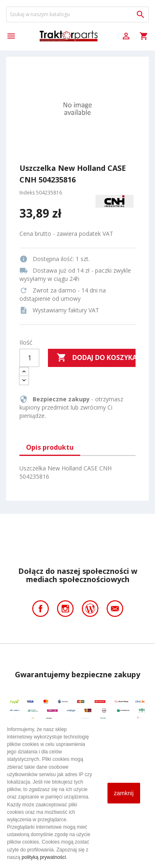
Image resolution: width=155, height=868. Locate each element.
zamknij (124, 793)
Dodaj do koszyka (96, 358)
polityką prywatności (44, 857)
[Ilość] (29, 358)
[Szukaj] (77, 14)
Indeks (27, 193)
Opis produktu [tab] (50, 447)
